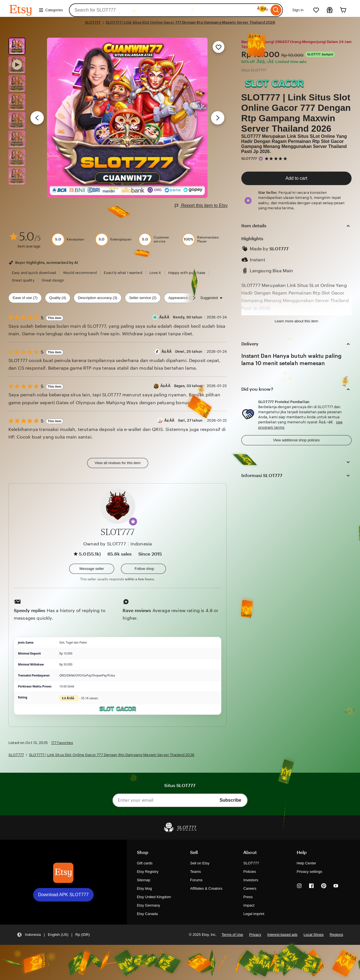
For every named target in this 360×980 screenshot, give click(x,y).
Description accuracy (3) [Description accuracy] (98, 298)
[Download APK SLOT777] (63, 873)
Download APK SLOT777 (64, 895)
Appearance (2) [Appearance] (181, 298)
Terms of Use (232, 935)
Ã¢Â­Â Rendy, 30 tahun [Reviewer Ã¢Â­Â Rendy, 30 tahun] (181, 317)
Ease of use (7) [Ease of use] (25, 298)
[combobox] (169, 10)
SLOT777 (93, 22)
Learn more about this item (296, 321)
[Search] (276, 10)
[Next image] (218, 118)
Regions (336, 935)
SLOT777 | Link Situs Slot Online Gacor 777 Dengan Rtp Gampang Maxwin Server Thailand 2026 (191, 22)
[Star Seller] (261, 159)
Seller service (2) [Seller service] (143, 298)
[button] (133, 522)
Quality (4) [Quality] (58, 298)
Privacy (255, 935)
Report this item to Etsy (201, 206)
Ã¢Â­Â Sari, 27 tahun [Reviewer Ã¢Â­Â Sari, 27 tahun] (183, 420)
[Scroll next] (194, 298)
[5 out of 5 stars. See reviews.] (277, 159)
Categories (51, 10)
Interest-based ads (282, 935)
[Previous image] (37, 118)
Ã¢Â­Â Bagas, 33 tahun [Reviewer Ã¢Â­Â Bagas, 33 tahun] (181, 386)
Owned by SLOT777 (105, 544)
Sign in (298, 10)
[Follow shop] (143, 569)
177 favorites (62, 743)
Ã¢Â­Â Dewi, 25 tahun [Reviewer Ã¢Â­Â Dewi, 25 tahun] (182, 351)
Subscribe (230, 800)
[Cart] (343, 10)
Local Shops (313, 935)
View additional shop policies (296, 440)
